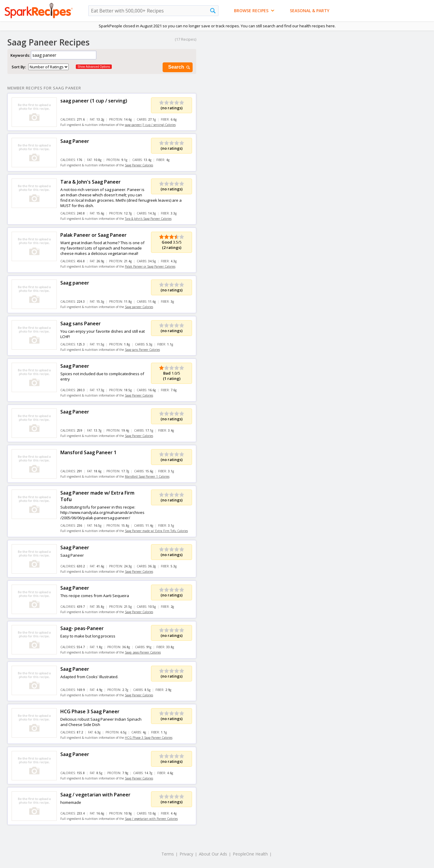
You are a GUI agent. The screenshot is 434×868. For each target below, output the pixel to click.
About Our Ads (213, 854)
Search (180, 67)
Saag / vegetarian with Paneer (95, 795)
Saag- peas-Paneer (82, 628)
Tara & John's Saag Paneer (91, 182)
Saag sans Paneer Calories (142, 350)
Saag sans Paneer (81, 323)
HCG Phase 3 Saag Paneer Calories (149, 738)
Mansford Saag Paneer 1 (88, 452)
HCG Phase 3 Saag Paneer (90, 711)
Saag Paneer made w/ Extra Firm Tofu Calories (156, 531)
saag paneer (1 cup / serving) (94, 101)
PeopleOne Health (250, 854)
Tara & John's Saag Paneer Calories (148, 219)
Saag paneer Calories (139, 307)
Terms (168, 854)
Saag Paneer (75, 141)
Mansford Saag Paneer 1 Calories (147, 476)
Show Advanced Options (94, 67)
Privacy (186, 854)
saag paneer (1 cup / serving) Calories (150, 125)
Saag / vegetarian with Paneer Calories (151, 819)
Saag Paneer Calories (139, 165)
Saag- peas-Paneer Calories (143, 652)
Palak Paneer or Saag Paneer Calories (150, 266)
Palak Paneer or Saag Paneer (93, 235)
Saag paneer (75, 283)
